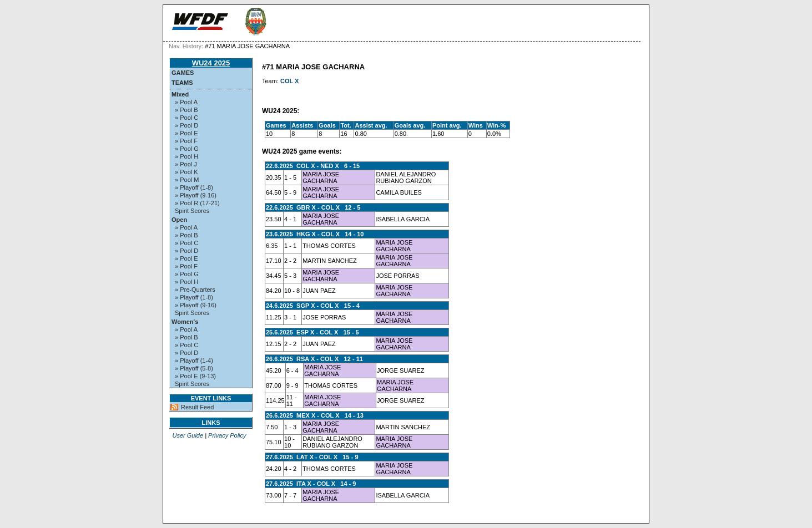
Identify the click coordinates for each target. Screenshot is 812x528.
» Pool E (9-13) (195, 376)
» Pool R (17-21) (197, 203)
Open (179, 220)
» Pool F (186, 141)
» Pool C (186, 118)
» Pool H (186, 156)
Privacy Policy (227, 435)
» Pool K (186, 172)
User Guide (188, 435)
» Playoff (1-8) (194, 187)
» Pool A (186, 102)
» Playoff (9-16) (196, 195)
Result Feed (197, 407)
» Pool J (186, 164)
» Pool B (186, 110)
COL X (289, 81)
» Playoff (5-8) (194, 368)
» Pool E (186, 133)
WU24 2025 (211, 63)
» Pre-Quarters (195, 290)
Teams (182, 83)
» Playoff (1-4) (194, 361)
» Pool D (186, 125)
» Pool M (187, 180)
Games (183, 73)
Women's (185, 322)
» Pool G (187, 149)
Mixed (180, 94)
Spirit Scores (192, 211)
